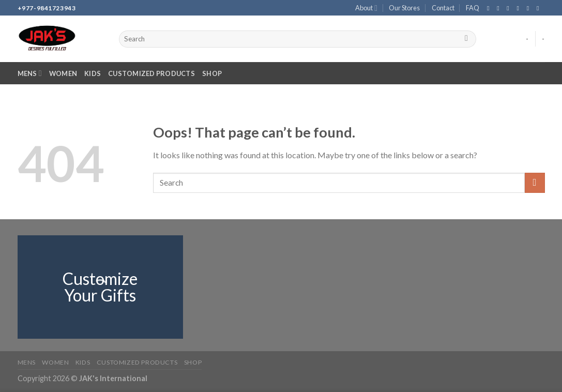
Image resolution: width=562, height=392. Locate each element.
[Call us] (530, 8)
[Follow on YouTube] (540, 8)
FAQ (473, 8)
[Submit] (467, 39)
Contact (443, 8)
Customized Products (151, 73)
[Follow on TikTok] (510, 8)
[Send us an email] (520, 8)
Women (63, 73)
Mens (30, 73)
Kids (93, 73)
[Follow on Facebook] (490, 8)
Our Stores (404, 8)
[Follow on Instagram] (500, 8)
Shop (212, 73)
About (366, 8)
